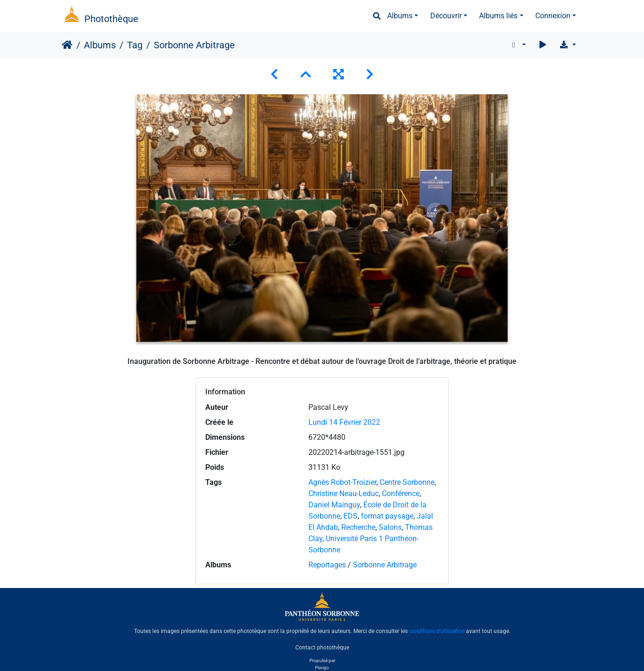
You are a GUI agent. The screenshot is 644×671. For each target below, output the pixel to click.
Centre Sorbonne (407, 482)
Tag (135, 45)
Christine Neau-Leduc (344, 494)
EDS (351, 516)
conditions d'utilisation (437, 631)
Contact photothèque (322, 647)
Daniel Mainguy (334, 505)
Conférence (401, 494)
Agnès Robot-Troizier (342, 482)
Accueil (67, 45)
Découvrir (446, 16)
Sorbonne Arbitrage (385, 565)
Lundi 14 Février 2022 (344, 422)
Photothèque (111, 19)
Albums (400, 16)
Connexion (553, 16)
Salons (390, 527)
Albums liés (498, 16)
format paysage (387, 516)
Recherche (358, 527)
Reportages (327, 565)
